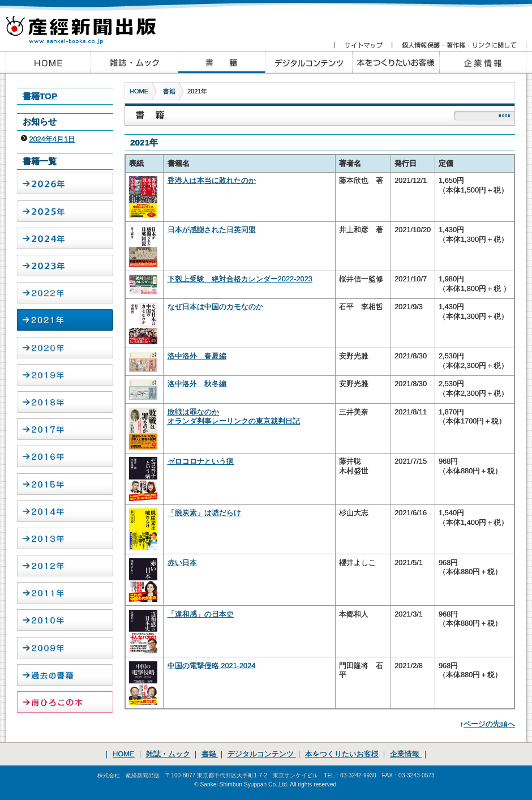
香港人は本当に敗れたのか (212, 180)
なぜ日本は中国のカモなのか (215, 307)
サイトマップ (363, 45)
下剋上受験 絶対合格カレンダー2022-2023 (240, 279)
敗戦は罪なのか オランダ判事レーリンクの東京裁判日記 (234, 417)
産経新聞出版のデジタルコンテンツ (308, 62)
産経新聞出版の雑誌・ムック (134, 62)
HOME (139, 91)
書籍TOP (40, 96)
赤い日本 (182, 562)
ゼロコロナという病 (201, 461)
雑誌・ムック (168, 754)
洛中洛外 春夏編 (197, 356)
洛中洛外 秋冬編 (197, 384)
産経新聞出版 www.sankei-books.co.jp (91, 24)
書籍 (169, 91)
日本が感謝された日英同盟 (212, 230)
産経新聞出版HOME (48, 62)
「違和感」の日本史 (201, 614)
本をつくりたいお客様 (396, 62)
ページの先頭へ (489, 724)
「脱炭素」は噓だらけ (204, 513)
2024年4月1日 (52, 139)
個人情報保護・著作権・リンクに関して (459, 45)
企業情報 (483, 62)
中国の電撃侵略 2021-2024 (212, 666)
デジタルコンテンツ (262, 754)
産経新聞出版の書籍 (221, 62)
